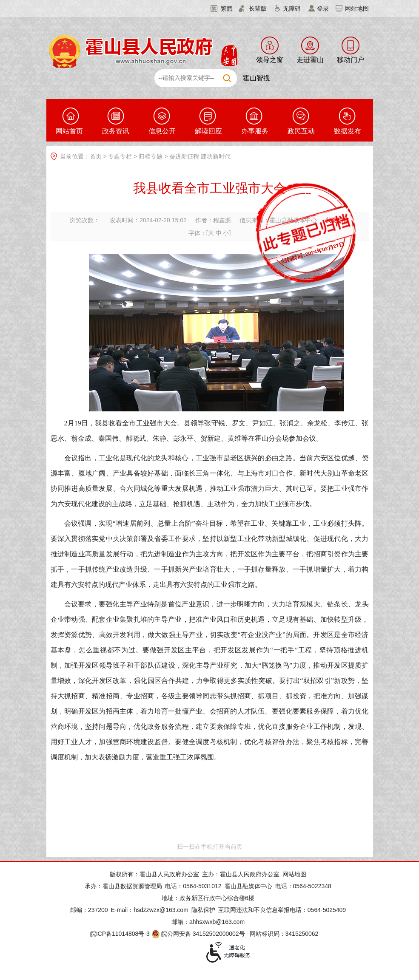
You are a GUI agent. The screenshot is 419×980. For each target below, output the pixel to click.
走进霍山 (310, 60)
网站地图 (357, 8)
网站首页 (69, 131)
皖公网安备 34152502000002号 (199, 934)
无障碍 (292, 8)
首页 (96, 156)
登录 (323, 8)
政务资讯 (116, 131)
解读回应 (208, 131)
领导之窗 (270, 60)
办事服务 (255, 131)
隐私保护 (203, 910)
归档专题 (151, 156)
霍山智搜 (257, 78)
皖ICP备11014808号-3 (120, 934)
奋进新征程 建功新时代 (200, 156)
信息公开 (162, 131)
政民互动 (301, 131)
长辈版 (258, 8)
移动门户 (351, 60)
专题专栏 (120, 156)
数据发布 (348, 131)
